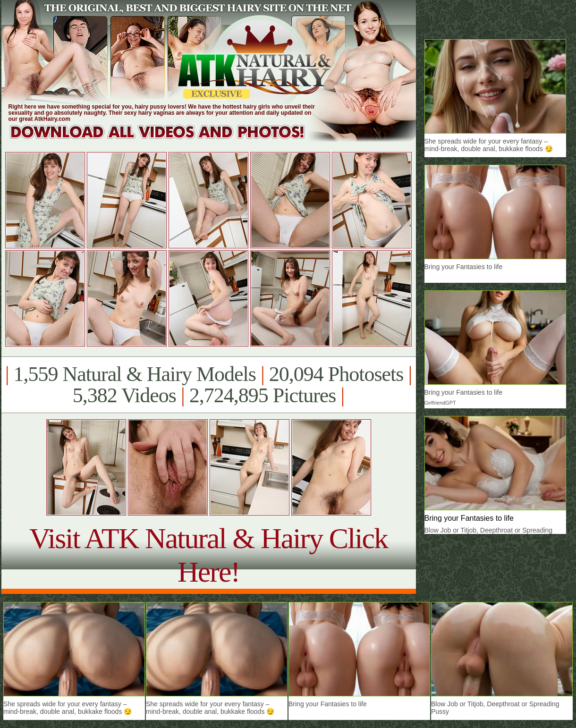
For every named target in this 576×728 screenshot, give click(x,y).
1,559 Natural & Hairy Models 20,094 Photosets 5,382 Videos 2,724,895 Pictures (208, 385)
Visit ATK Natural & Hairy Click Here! (208, 555)
